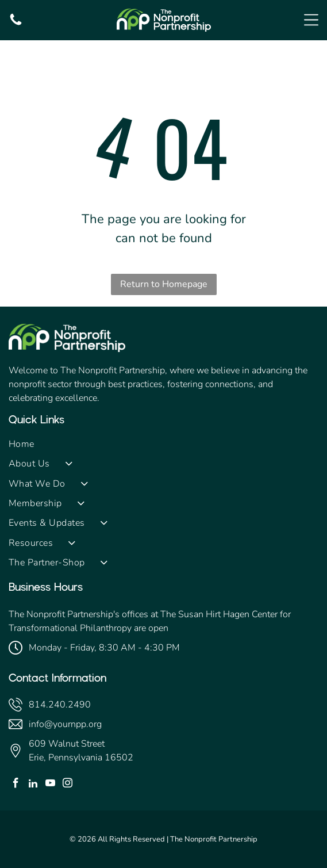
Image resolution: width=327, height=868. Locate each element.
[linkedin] (33, 785)
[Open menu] (311, 20)
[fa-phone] (16, 24)
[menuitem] (163, 444)
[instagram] (68, 785)
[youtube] (50, 785)
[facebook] (16, 785)
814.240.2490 (60, 705)
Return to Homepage (164, 284)
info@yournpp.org (65, 724)
